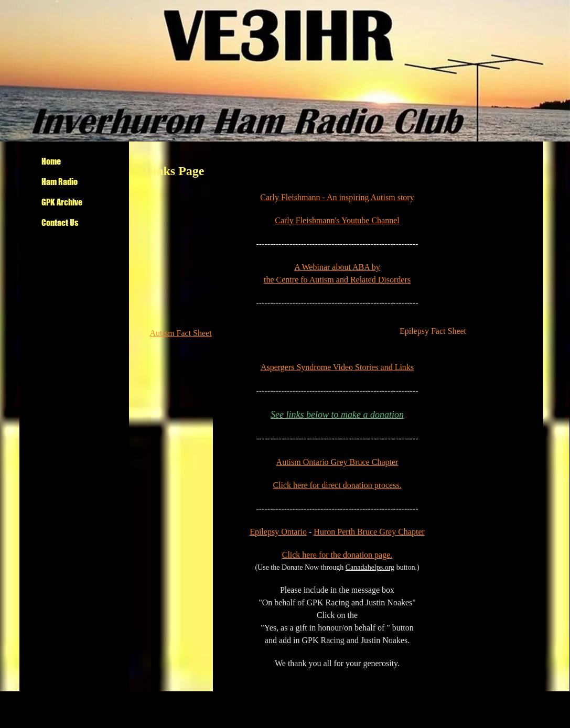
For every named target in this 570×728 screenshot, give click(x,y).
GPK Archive (62, 202)
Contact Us (60, 222)
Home (51, 161)
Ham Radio (60, 182)
